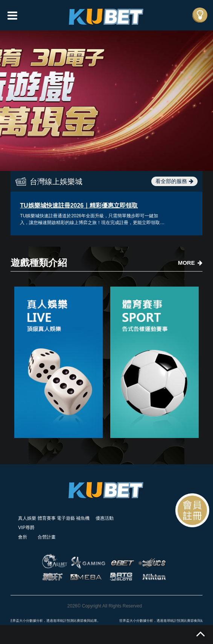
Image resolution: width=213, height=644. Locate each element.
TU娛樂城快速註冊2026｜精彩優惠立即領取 (79, 205)
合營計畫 (47, 537)
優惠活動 (105, 518)
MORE (190, 263)
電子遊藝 (66, 518)
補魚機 (83, 518)
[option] (106, 101)
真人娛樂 (27, 518)
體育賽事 (47, 518)
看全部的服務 (174, 181)
